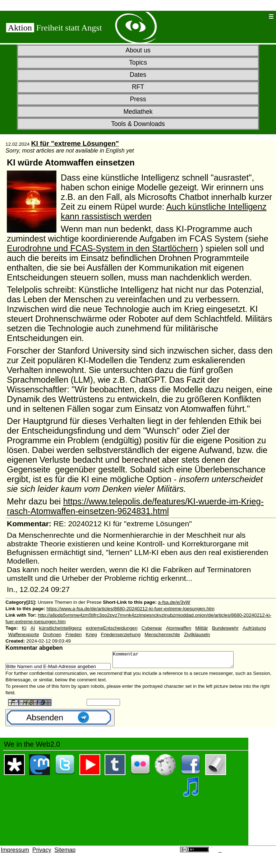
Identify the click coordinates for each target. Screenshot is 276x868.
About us (138, 50)
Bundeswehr (225, 628)
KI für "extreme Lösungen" (75, 143)
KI (24, 628)
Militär (202, 628)
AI (33, 628)
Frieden (73, 634)
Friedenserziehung (121, 634)
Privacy (42, 853)
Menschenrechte (162, 634)
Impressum (15, 853)
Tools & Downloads (138, 124)
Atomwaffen (179, 628)
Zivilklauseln (197, 634)
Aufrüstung (254, 628)
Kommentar (180, 661)
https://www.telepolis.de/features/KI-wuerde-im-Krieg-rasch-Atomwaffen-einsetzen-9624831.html (135, 506)
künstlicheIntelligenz (60, 628)
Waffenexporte (24, 634)
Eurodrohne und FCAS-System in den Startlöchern (102, 248)
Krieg (91, 634)
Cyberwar (152, 628)
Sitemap (65, 853)
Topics (138, 62)
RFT (138, 87)
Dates (138, 75)
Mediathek (138, 112)
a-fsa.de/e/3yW (174, 602)
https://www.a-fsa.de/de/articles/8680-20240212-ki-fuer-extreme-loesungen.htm (130, 609)
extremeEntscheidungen (112, 628)
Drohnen (52, 634)
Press (138, 99)
